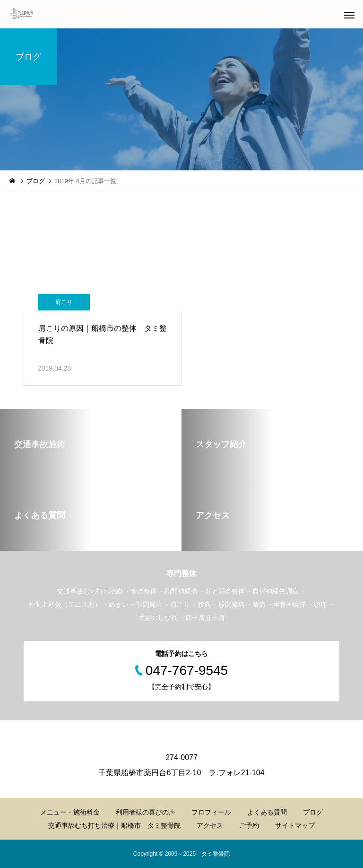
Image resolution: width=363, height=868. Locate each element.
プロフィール (211, 812)
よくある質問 (267, 812)
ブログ (313, 812)
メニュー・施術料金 (70, 812)
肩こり (64, 302)
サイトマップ (295, 825)
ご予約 (249, 825)
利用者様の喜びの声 (146, 812)
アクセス (210, 825)
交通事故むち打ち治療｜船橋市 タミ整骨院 (114, 825)
